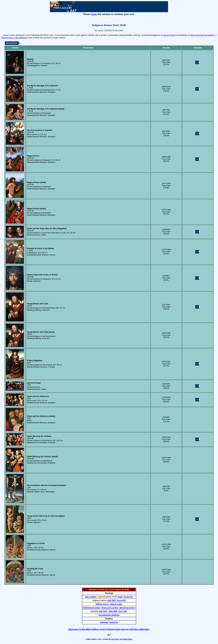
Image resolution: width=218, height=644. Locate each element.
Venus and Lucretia (110, 608)
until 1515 (111, 600)
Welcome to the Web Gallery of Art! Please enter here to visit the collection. (109, 629)
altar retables (91, 597)
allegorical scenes (127, 608)
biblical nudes (116, 604)
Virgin (120, 597)
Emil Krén (115, 639)
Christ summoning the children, (202, 35)
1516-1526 (113, 611)
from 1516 (121, 600)
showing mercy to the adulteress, (14, 38)
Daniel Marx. (128, 639)
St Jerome (129, 597)
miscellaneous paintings (109, 615)
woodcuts (114, 622)
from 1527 (123, 611)
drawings (104, 622)
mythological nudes (91, 608)
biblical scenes (102, 604)
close (94, 14)
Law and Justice (169, 35)
